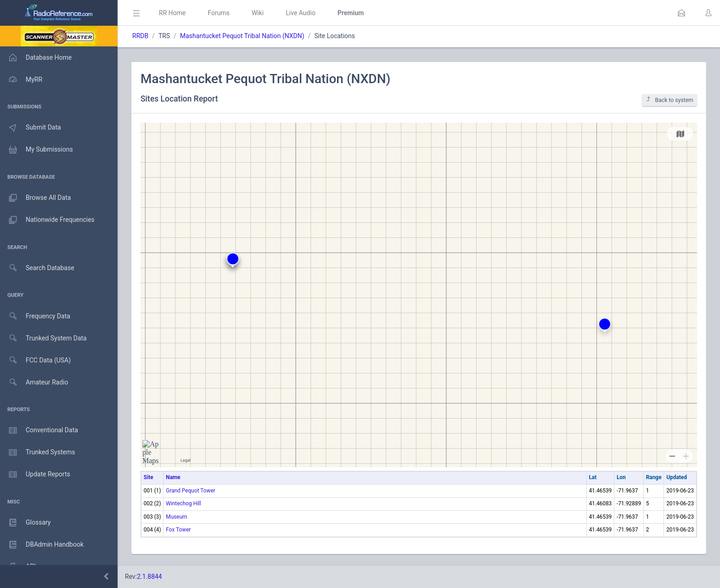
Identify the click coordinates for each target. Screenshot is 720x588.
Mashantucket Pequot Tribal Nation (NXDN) (242, 36)
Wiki (258, 13)
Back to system (669, 100)
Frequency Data (35, 316)
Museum (176, 517)
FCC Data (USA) (35, 360)
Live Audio (301, 13)
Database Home (36, 57)
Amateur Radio (34, 382)
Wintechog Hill (183, 503)
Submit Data (31, 128)
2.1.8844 (149, 577)
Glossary (25, 523)
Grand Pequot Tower (191, 491)
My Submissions (37, 150)
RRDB (140, 36)
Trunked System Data (43, 338)
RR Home (172, 13)
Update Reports (35, 475)
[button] (681, 13)
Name (173, 477)
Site (149, 477)
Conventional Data (39, 430)
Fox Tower (178, 530)
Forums (219, 13)
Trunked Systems (37, 452)
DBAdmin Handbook (42, 545)
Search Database (37, 268)
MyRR (21, 79)
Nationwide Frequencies (47, 220)
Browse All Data (35, 198)
